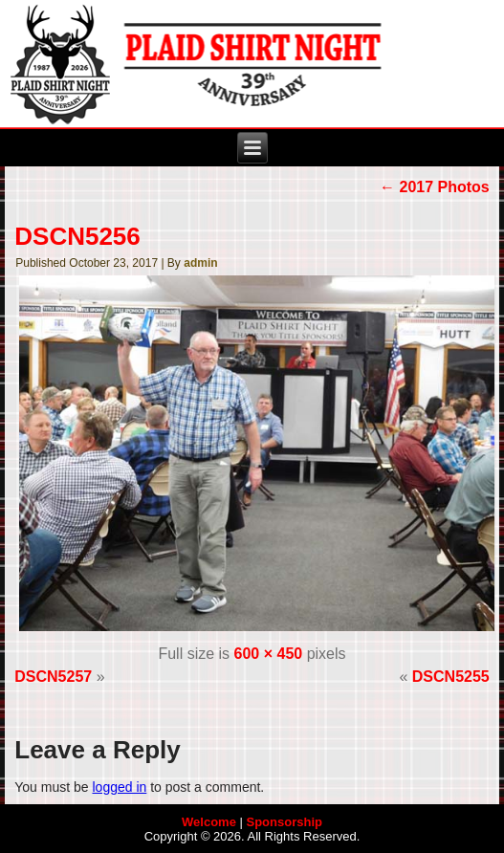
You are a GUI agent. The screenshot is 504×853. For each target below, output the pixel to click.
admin (200, 263)
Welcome (209, 822)
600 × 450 (269, 654)
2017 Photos (435, 187)
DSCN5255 (451, 677)
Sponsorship (285, 822)
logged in (119, 787)
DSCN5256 (77, 236)
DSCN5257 (53, 677)
